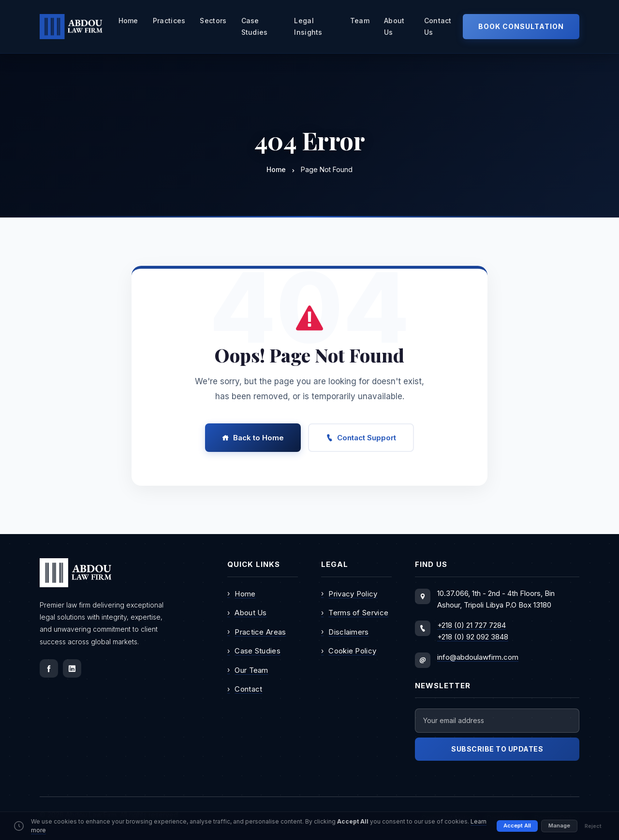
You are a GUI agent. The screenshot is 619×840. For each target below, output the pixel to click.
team (360, 21)
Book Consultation (521, 26)
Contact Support (361, 438)
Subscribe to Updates (497, 749)
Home (128, 21)
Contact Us (438, 26)
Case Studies (255, 26)
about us (394, 26)
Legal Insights (308, 26)
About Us (247, 613)
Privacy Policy (349, 594)
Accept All (517, 828)
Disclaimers (345, 632)
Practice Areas (257, 632)
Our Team (248, 670)
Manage (559, 828)
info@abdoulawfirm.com (478, 657)
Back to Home (253, 438)
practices (169, 21)
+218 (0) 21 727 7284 (472, 625)
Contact (245, 689)
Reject (593, 828)
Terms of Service (355, 613)
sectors (213, 21)
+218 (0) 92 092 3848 (473, 637)
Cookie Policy (349, 651)
